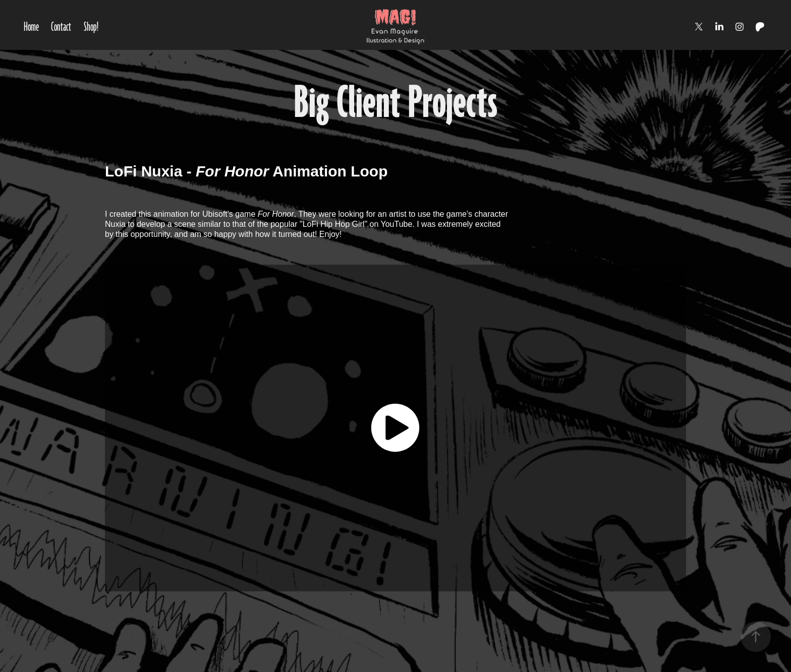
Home (31, 27)
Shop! (91, 27)
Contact (61, 27)
